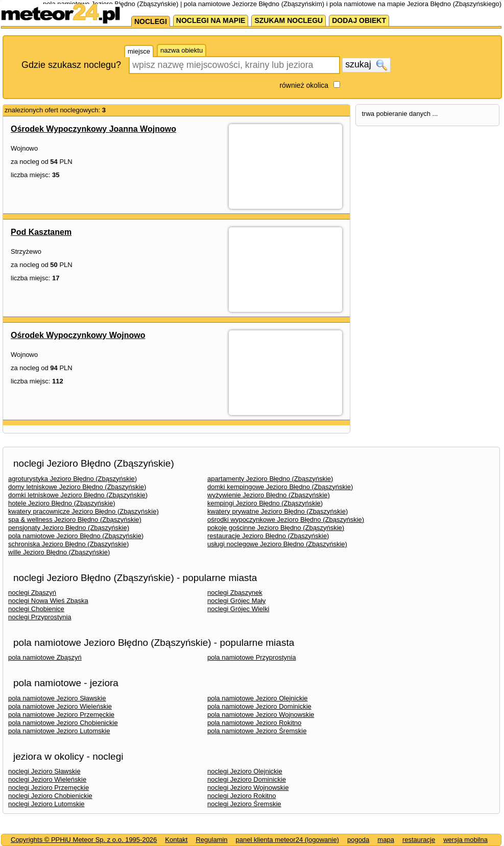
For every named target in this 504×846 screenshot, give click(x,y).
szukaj (366, 65)
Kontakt (176, 840)
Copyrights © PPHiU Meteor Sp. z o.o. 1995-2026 (84, 840)
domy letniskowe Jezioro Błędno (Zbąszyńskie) (77, 487)
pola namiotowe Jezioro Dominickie (259, 706)
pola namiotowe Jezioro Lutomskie (59, 731)
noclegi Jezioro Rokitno (242, 796)
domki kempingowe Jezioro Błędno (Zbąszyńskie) (280, 487)
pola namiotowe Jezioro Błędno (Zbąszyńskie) (76, 536)
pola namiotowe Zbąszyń (45, 657)
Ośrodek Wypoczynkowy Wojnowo (78, 335)
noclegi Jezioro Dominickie (247, 779)
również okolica (304, 85)
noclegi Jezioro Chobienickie (50, 796)
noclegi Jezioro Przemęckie (49, 788)
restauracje (419, 840)
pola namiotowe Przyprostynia (251, 657)
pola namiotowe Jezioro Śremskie (257, 731)
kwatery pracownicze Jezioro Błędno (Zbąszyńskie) (83, 511)
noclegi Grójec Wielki (238, 609)
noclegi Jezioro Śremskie (244, 804)
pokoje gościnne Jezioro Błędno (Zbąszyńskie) (276, 528)
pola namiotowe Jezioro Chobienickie (63, 723)
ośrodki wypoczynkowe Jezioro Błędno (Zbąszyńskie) (286, 519)
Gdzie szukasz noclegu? (71, 65)
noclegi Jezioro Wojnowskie (248, 788)
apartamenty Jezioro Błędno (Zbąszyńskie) (270, 479)
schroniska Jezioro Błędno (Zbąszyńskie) (68, 544)
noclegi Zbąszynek (235, 593)
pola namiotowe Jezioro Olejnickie (258, 698)
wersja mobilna (465, 840)
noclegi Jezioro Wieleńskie (47, 779)
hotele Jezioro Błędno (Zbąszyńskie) (62, 503)
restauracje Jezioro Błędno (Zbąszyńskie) (268, 536)
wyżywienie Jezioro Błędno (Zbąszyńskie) (269, 495)
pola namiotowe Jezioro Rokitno (254, 723)
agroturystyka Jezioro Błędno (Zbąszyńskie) (73, 479)
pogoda (358, 840)
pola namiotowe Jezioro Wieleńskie (60, 706)
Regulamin (211, 840)
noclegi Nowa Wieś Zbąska (48, 601)
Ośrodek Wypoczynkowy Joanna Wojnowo (93, 129)
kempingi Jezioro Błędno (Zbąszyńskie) (265, 503)
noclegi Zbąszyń (32, 593)
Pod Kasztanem (41, 232)
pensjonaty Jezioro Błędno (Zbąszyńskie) (69, 528)
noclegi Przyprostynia (40, 617)
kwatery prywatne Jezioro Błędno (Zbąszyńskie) (278, 511)
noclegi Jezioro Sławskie (44, 771)
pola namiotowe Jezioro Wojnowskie (261, 715)
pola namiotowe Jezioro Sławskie (57, 698)
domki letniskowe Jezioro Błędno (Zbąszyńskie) (78, 495)
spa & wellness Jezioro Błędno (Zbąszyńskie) (75, 519)
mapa (386, 840)
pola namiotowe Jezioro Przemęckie (61, 715)
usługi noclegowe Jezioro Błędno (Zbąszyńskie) (277, 544)
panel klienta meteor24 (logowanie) (287, 840)
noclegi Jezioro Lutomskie (46, 804)
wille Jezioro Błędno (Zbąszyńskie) (59, 552)
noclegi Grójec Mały (236, 601)
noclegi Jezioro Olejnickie (245, 771)
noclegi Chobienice (36, 609)
